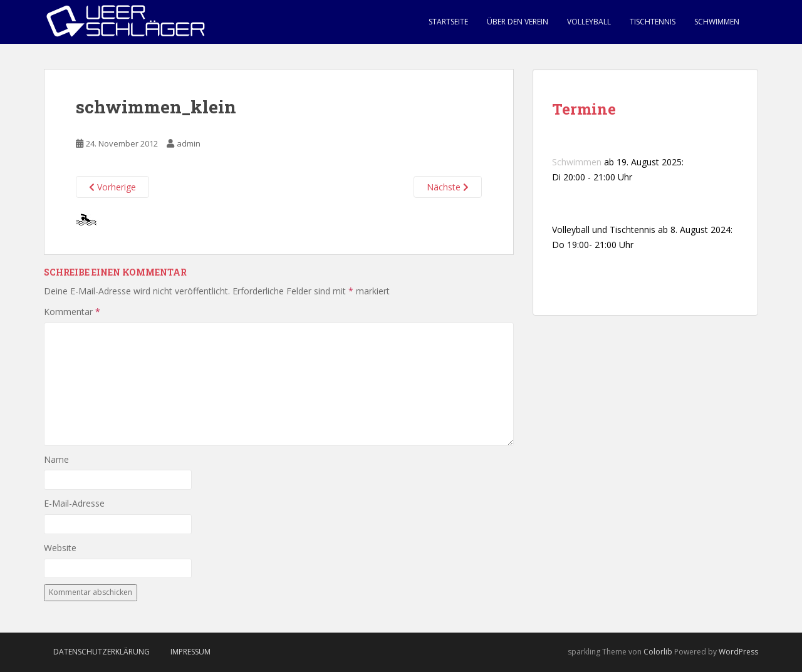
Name (56, 459)
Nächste (448, 187)
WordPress (738, 652)
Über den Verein (518, 22)
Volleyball (589, 22)
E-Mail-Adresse (74, 503)
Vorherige (112, 187)
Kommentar (72, 312)
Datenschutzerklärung (102, 652)
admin (189, 143)
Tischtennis (653, 22)
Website (60, 548)
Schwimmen (717, 22)
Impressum (190, 652)
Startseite (448, 22)
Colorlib (658, 652)
